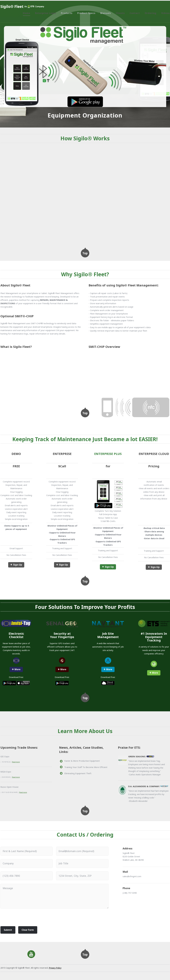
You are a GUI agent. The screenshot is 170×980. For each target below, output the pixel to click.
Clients (120, 13)
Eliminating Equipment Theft (78, 773)
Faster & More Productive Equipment (82, 761)
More (17, 669)
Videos (165, 13)
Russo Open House (9, 787)
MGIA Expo (6, 772)
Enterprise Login (46, 13)
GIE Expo (5, 756)
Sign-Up (18, 565)
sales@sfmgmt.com (132, 876)
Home (27, 13)
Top (85, 253)
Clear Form (28, 930)
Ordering (151, 13)
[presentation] (22, 918)
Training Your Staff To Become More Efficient (86, 767)
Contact (135, 13)
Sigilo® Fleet (12, 6)
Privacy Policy (55, 968)
